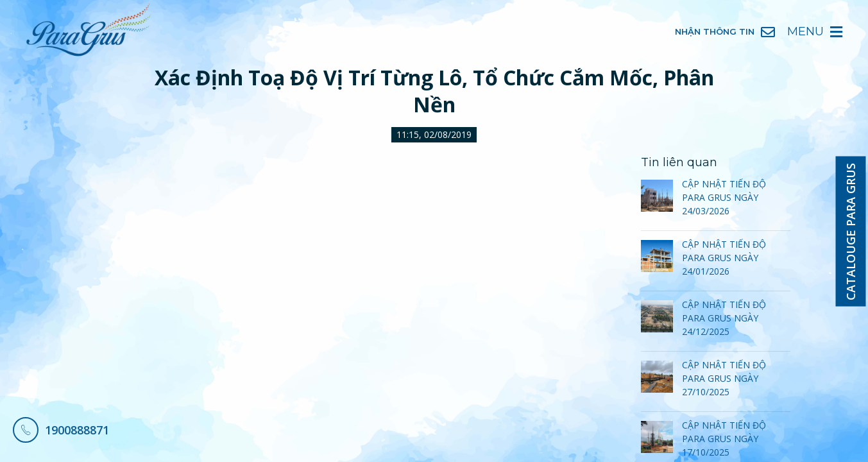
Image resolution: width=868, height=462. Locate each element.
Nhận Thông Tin (725, 32)
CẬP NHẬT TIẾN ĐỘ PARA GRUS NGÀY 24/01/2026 (724, 258)
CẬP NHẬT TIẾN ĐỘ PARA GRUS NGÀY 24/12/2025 (724, 318)
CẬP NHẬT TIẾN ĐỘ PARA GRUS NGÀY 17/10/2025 (724, 439)
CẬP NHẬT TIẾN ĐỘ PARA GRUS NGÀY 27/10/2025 (724, 378)
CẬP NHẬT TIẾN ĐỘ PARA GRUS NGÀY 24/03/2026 (724, 197)
